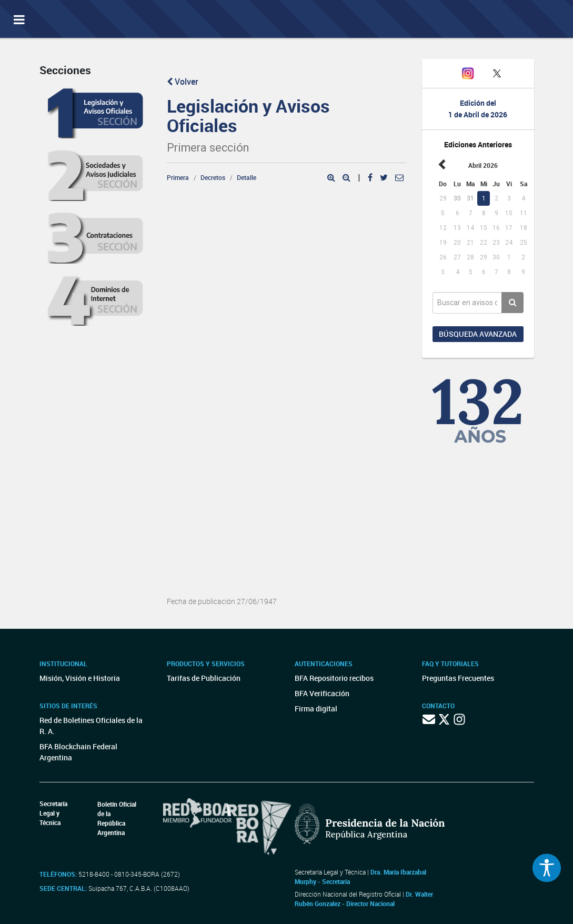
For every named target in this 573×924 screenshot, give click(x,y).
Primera (178, 177)
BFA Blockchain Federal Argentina (78, 752)
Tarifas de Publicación (204, 678)
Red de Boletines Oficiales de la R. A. (91, 726)
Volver (183, 82)
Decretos (213, 177)
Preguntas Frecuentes (458, 678)
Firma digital (316, 709)
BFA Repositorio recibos (334, 678)
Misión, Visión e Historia (80, 678)
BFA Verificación (322, 693)
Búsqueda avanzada (478, 334)
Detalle (247, 177)
